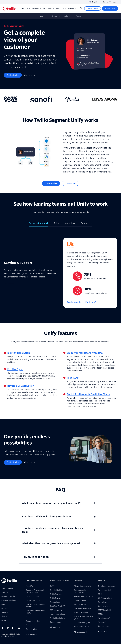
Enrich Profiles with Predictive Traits (88, 394)
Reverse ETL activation (21, 386)
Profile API (73, 378)
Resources (61, 8)
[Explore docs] (70, 183)
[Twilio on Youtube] (19, 628)
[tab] (39, 224)
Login (115, 2)
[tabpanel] (60, 273)
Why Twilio (49, 8)
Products (25, 8)
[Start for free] (110, 8)
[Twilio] (9, 9)
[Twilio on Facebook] (3, 628)
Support (107, 2)
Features (67, 16)
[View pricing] (30, 75)
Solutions (36, 8)
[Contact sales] (93, 8)
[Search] (81, 8)
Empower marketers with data (85, 353)
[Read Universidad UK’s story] (81, 302)
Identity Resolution (19, 353)
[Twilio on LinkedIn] (14, 628)
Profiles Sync (15, 369)
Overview (56, 16)
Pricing (72, 8)
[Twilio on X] (9, 628)
